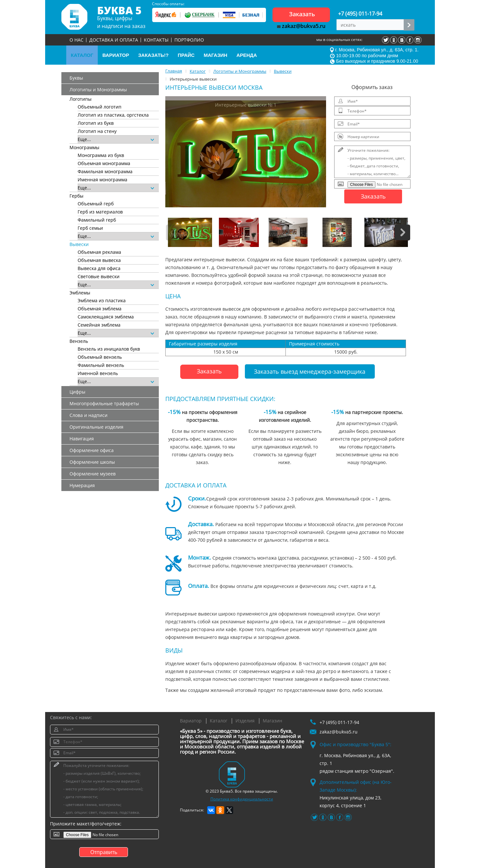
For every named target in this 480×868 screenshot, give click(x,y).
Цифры (77, 392)
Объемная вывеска (99, 260)
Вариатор (191, 721)
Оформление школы (92, 462)
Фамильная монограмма (105, 171)
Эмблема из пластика (102, 300)
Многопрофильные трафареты (104, 403)
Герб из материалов (100, 212)
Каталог (219, 721)
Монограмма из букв (101, 155)
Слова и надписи (88, 415)
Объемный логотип (100, 107)
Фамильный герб (97, 220)
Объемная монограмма (104, 163)
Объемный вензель (100, 357)
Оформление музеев (93, 474)
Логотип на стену (97, 131)
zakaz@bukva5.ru (301, 26)
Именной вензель (98, 373)
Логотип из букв (96, 123)
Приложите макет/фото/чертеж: (86, 824)
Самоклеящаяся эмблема (106, 317)
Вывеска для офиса (99, 268)
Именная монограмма (102, 180)
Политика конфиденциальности (242, 799)
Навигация (82, 439)
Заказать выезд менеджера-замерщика (310, 371)
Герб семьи (90, 228)
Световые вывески (99, 276)
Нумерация (82, 485)
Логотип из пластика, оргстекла (113, 115)
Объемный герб (96, 204)
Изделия (245, 721)
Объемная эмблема (100, 309)
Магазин (272, 721)
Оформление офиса (92, 450)
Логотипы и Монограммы (98, 90)
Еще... (116, 139)
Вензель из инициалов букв (109, 349)
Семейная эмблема (99, 325)
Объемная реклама (99, 252)
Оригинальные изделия (96, 427)
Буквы (76, 78)
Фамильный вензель (101, 365)
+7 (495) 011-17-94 (360, 14)
